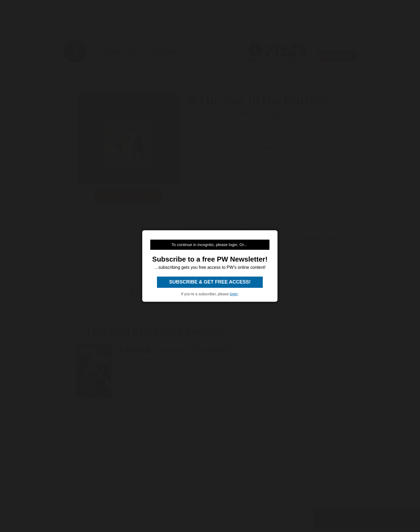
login (234, 294)
